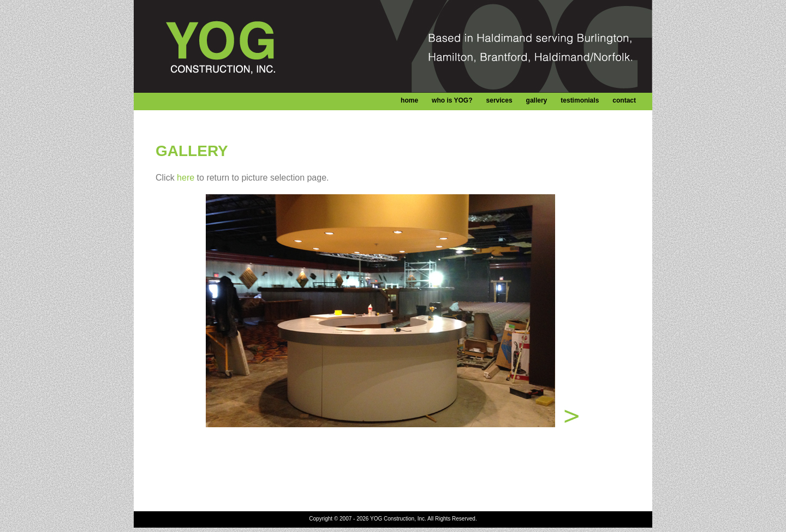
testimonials (580, 100)
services (499, 100)
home (409, 100)
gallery (537, 100)
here (186, 178)
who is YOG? (452, 100)
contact (624, 100)
